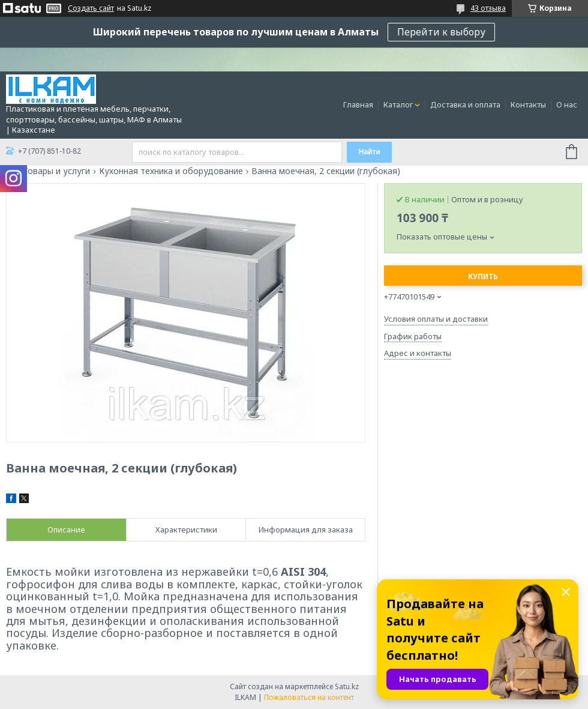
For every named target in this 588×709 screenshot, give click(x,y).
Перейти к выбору (441, 32)
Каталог (398, 104)
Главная (358, 104)
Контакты (528, 104)
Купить (483, 276)
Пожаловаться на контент (309, 697)
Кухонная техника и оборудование (171, 171)
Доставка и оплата (465, 104)
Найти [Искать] (370, 152)
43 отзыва (488, 8)
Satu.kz (347, 686)
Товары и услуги (56, 171)
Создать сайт (91, 8)
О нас (567, 104)
